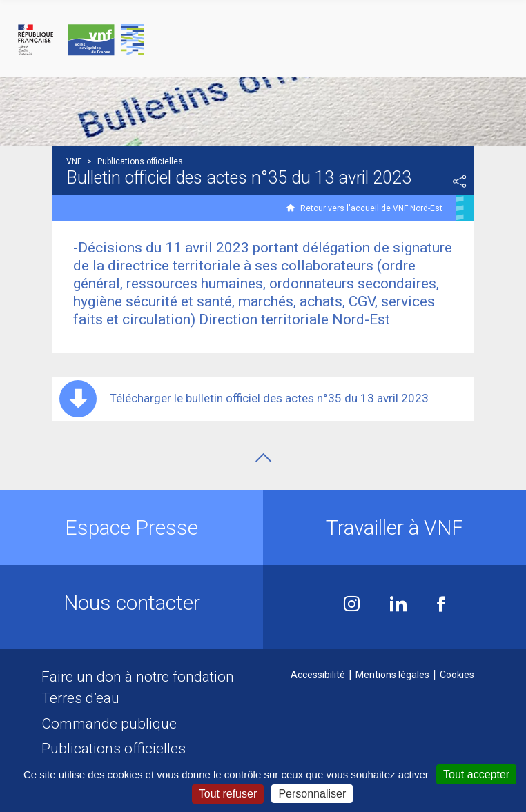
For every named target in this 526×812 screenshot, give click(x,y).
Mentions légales (392, 675)
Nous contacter (132, 603)
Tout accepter (476, 774)
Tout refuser (228, 794)
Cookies (457, 675)
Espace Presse (131, 527)
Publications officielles (114, 749)
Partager (460, 181)
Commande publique (109, 724)
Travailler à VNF (394, 527)
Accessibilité (318, 675)
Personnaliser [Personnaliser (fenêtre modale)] (312, 794)
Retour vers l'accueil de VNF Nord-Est (371, 208)
